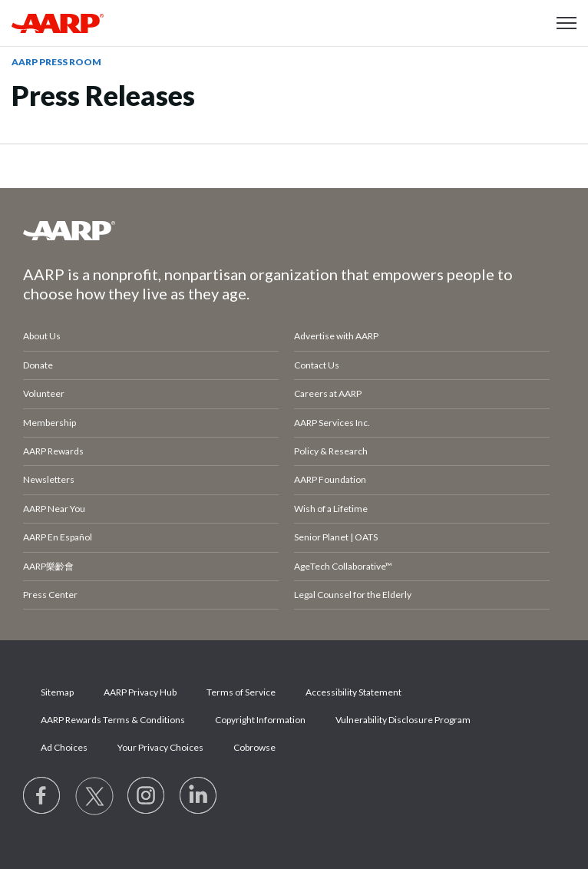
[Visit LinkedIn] (199, 796)
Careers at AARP (328, 393)
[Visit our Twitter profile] (94, 796)
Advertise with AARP (336, 336)
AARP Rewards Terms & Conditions (113, 720)
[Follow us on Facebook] (42, 796)
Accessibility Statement (353, 692)
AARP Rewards (53, 451)
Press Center (50, 595)
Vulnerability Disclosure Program (403, 720)
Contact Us (317, 365)
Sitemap (57, 692)
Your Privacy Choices (160, 747)
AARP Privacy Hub (140, 692)
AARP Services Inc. (332, 423)
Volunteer (44, 393)
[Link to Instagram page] (147, 796)
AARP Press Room (56, 62)
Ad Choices (64, 747)
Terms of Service (241, 692)
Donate (38, 365)
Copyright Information (260, 720)
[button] (567, 23)
